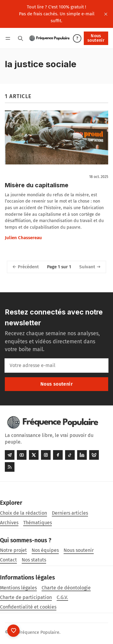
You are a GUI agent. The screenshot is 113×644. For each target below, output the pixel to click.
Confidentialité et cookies (28, 607)
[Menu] (9, 38)
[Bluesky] (94, 455)
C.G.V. (62, 597)
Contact (8, 560)
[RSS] (10, 467)
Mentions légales (18, 588)
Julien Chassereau (23, 238)
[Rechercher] (20, 38)
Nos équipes (45, 550)
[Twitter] (34, 455)
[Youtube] (22, 455)
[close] (106, 14)
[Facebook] (58, 455)
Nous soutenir (96, 38)
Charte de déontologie (66, 588)
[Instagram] (46, 455)
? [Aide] (77, 38)
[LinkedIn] (82, 455)
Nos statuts (34, 560)
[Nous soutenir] (13, 631)
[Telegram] (10, 455)
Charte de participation (26, 597)
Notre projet (13, 550)
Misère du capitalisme (37, 185)
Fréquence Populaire (39, 632)
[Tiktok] (70, 455)
